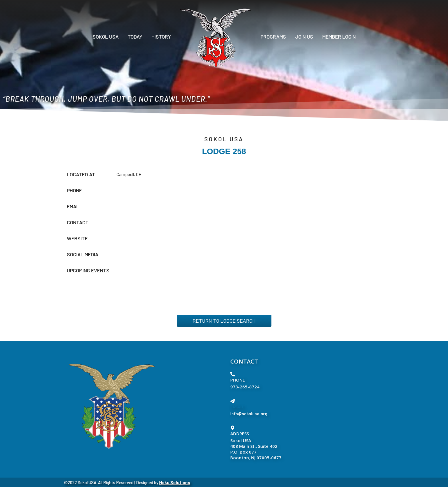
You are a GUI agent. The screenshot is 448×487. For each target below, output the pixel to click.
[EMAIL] (233, 401)
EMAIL (237, 407)
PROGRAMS (273, 37)
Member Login (339, 37)
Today (135, 37)
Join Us (304, 37)
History (161, 37)
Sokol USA (106, 37)
